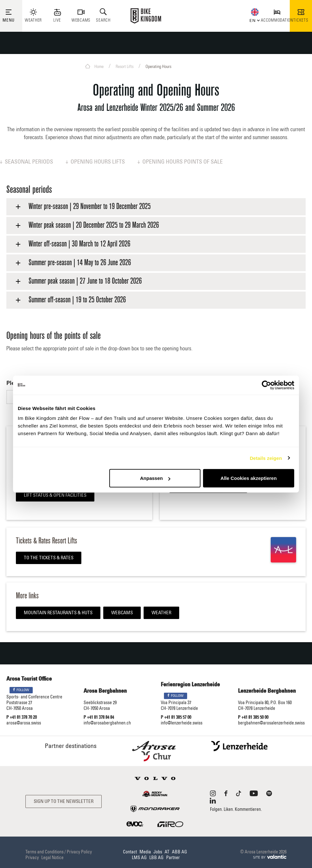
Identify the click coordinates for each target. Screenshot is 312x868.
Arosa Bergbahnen (105, 691)
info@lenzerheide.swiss (182, 723)
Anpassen (155, 478)
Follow (21, 690)
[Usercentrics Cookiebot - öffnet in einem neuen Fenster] (266, 385)
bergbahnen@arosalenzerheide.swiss (271, 723)
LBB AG (156, 858)
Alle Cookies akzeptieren (249, 478)
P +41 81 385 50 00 (253, 717)
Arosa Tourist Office (29, 679)
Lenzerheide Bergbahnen (267, 691)
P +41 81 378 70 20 (22, 717)
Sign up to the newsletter (64, 801)
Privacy (32, 858)
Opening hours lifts (95, 162)
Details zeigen (266, 458)
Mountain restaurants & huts (58, 613)
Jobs (158, 852)
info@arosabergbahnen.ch (107, 723)
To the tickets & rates (49, 558)
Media (145, 852)
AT (167, 852)
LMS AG (139, 858)
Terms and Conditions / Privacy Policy (59, 852)
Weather (161, 613)
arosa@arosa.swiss (24, 723)
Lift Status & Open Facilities (55, 495)
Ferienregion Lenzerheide (190, 685)
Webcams (122, 613)
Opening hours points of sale (180, 162)
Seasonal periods (27, 162)
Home (94, 66)
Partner (173, 858)
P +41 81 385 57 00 (176, 717)
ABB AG (180, 852)
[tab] (156, 207)
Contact (130, 852)
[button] (253, 20)
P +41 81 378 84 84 (99, 717)
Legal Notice (52, 858)
